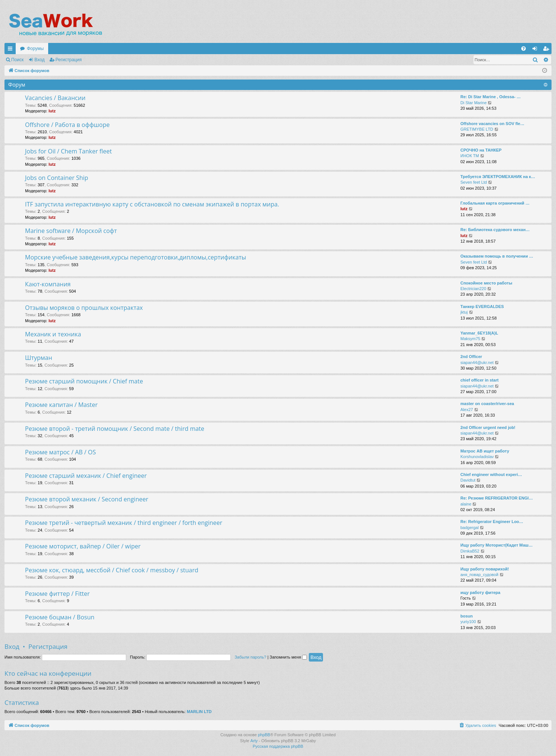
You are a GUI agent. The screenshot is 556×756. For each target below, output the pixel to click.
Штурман (39, 358)
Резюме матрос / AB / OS (60, 452)
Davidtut (468, 480)
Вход (39, 60)
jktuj (464, 312)
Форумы (35, 49)
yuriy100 (468, 622)
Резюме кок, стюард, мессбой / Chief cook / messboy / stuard (112, 570)
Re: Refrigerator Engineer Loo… (492, 522)
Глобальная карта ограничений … (495, 203)
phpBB (264, 735)
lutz (52, 111)
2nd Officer (471, 357)
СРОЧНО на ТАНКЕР (481, 150)
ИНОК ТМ (470, 156)
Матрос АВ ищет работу (485, 451)
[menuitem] (524, 49)
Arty (254, 741)
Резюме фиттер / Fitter (57, 594)
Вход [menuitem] (536, 50)
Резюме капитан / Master (61, 405)
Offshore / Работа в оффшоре (67, 125)
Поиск (17, 60)
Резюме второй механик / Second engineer (87, 499)
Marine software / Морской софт (71, 231)
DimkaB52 (470, 551)
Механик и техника (53, 334)
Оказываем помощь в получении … (497, 256)
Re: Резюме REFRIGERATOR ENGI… (497, 498)
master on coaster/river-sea (487, 404)
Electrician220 (473, 289)
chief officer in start (479, 380)
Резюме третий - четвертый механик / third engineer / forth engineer (124, 523)
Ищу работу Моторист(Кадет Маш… (496, 545)
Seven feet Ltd (474, 182)
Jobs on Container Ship (57, 178)
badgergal (470, 528)
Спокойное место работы (486, 283)
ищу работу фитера (480, 592)
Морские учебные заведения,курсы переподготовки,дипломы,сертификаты (136, 257)
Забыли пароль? (250, 657)
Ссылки (12, 50)
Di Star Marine (473, 103)
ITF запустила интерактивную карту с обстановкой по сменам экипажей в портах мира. (152, 204)
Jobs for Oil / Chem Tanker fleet (68, 151)
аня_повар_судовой (479, 575)
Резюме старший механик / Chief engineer (86, 476)
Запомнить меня (288, 657)
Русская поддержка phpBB (278, 746)
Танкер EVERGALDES (482, 307)
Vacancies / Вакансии (55, 98)
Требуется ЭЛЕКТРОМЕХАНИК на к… (498, 177)
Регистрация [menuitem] (547, 50)
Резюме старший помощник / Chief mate (84, 381)
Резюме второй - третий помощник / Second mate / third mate (115, 429)
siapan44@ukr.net (477, 363)
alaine (466, 504)
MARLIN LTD (199, 712)
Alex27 (467, 410)
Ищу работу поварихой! (485, 569)
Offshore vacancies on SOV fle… (492, 124)
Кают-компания (48, 284)
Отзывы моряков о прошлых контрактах (84, 308)
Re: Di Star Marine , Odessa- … (490, 97)
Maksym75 (470, 339)
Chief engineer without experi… (491, 475)
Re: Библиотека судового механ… (495, 230)
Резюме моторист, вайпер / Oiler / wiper (83, 546)
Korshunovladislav (477, 457)
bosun (467, 616)
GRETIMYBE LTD (477, 129)
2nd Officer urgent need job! (488, 427)
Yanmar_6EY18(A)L (479, 333)
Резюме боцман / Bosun (60, 617)
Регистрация (69, 60)
